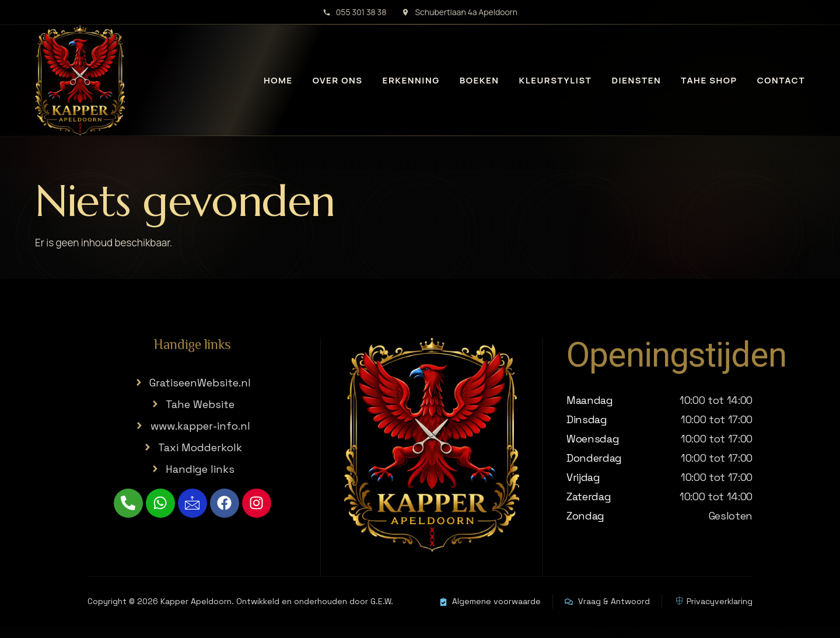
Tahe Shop (709, 80)
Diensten (636, 80)
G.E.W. (382, 601)
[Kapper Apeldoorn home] (80, 81)
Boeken (480, 80)
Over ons (338, 80)
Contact (781, 80)
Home (278, 80)
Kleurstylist (556, 80)
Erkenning (411, 80)
